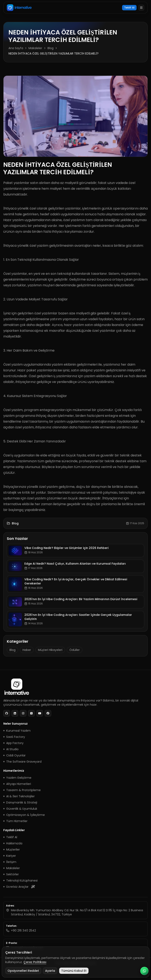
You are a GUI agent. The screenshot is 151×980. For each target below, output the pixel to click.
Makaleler (35, 48)
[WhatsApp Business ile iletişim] (144, 971)
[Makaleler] (8, 523)
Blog (51, 48)
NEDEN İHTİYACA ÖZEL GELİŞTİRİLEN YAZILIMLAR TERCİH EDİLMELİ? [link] (54, 53)
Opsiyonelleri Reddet (23, 971)
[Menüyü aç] (141, 8)
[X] (31, 713)
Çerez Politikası (35, 962)
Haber (27, 650)
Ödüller (75, 650)
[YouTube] (40, 713)
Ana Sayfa (16, 48)
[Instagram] (23, 713)
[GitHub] (7, 713)
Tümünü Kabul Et (74, 971)
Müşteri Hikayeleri (50, 650)
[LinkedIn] (15, 713)
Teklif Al (129, 8)
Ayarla (50, 971)
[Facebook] (48, 713)
